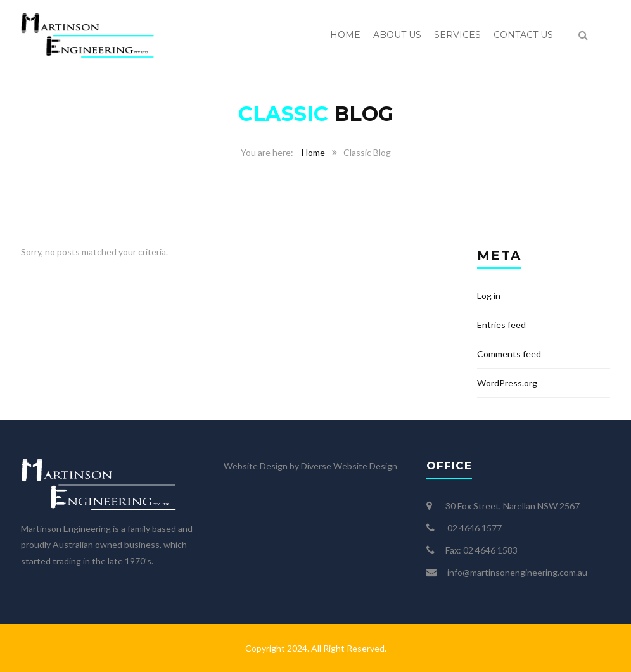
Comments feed (509, 354)
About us (397, 35)
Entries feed (501, 325)
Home (345, 35)
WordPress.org (507, 383)
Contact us (523, 35)
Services (457, 35)
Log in (489, 295)
